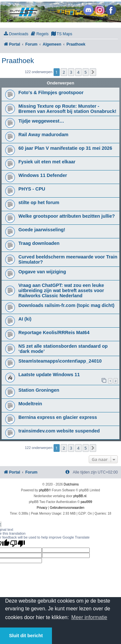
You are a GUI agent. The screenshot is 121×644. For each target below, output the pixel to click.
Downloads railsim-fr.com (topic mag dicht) (66, 305)
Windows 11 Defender (43, 175)
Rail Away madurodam (43, 135)
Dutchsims (71, 484)
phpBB (44, 490)
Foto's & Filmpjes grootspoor (51, 93)
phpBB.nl (80, 496)
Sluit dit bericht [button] (26, 636)
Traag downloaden (39, 243)
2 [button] (64, 72)
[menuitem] (16, 34)
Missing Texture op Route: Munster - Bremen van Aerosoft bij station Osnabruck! (67, 109)
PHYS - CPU (32, 189)
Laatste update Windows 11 (49, 375)
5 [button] (86, 72)
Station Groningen (39, 390)
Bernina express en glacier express (58, 417)
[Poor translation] (17, 543)
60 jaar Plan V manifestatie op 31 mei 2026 (65, 148)
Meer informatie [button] (89, 617)
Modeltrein (30, 404)
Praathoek (18, 61)
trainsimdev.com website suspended (59, 431)
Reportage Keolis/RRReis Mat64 (54, 333)
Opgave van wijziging (42, 272)
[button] (93, 72)
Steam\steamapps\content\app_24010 (60, 361)
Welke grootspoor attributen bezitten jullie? (67, 216)
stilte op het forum (39, 202)
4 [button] (78, 72)
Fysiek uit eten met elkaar (47, 162)
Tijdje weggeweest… (41, 121)
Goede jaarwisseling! (42, 230)
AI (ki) (25, 319)
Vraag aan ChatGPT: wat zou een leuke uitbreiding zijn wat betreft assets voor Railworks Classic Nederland (61, 290)
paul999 (86, 502)
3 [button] (71, 72)
